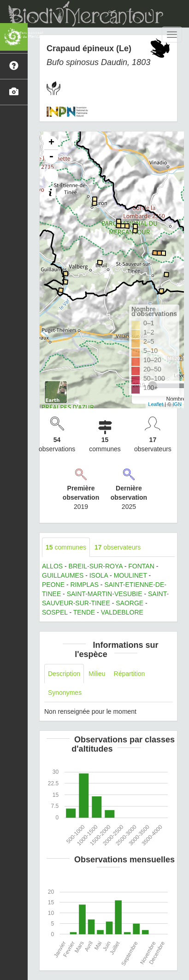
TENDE (84, 612)
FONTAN (141, 566)
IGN (177, 404)
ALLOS (52, 566)
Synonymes (65, 693)
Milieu (97, 674)
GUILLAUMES (63, 575)
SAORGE (130, 603)
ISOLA (99, 575)
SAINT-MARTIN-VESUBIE (105, 594)
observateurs (118, 547)
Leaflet (156, 404)
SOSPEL (55, 612)
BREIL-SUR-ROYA (96, 566)
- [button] (51, 157)
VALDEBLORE (122, 612)
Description (64, 674)
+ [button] (51, 143)
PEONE (53, 585)
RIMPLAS (84, 585)
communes (66, 547)
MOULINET (130, 575)
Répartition (130, 674)
